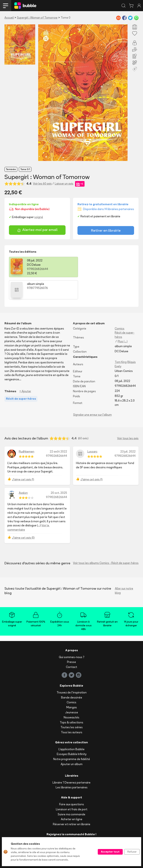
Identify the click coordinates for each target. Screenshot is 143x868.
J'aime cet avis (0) (23, 515)
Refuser (132, 852)
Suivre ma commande (71, 792)
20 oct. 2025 (59, 471)
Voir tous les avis (128, 416)
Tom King (121, 340)
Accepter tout (110, 852)
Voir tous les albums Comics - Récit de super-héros (106, 541)
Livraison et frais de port (72, 787)
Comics (120, 306)
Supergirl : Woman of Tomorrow (37, 18)
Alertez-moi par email (37, 230)
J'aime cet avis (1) (23, 457)
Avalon (23, 471)
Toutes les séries (72, 705)
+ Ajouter (25, 369)
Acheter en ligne (72, 797)
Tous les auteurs (72, 710)
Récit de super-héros (125, 313)
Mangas (72, 685)
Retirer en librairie (106, 230)
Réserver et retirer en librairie (72, 802)
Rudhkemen (27, 429)
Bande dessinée (72, 675)
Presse (71, 640)
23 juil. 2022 (128, 429)
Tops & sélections (71, 700)
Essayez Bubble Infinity (72, 732)
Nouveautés (71, 695)
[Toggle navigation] (6, 6)
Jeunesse (72, 690)
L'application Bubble (71, 727)
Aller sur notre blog (124, 568)
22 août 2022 (58, 429)
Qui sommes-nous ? (72, 635)
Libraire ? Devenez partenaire (71, 760)
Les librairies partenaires (72, 765)
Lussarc (92, 429)
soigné (39, 217)
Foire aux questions (72, 782)
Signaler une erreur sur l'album (92, 393)
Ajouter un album (72, 742)
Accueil (9, 18)
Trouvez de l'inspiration (72, 670)
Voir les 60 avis (42, 184)
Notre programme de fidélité (72, 737)
